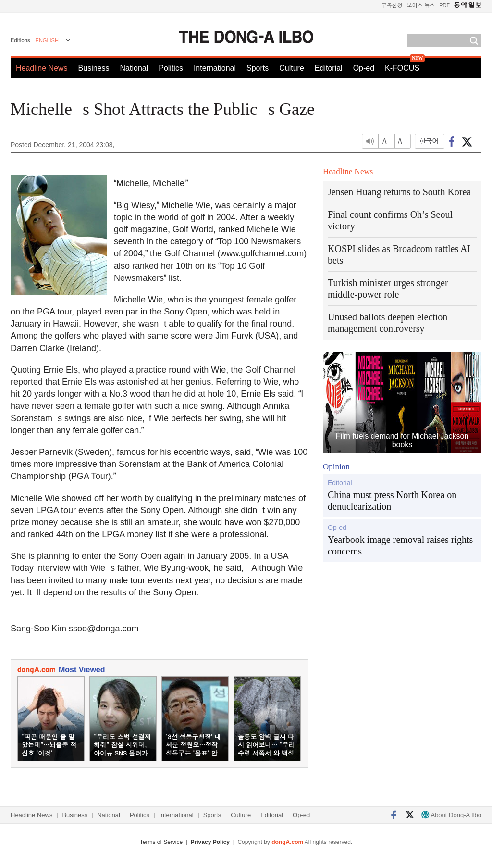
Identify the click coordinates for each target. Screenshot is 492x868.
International (215, 68)
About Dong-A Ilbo (451, 815)
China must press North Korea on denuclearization (392, 501)
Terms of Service (161, 842)
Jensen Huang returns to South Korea (399, 192)
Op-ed (364, 68)
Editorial (329, 68)
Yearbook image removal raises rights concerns (400, 545)
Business (94, 68)
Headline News (42, 68)
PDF (444, 5)
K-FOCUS (402, 68)
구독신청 (392, 5)
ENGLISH (47, 40)
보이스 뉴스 (421, 5)
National (134, 68)
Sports (258, 68)
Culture (292, 68)
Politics (171, 68)
